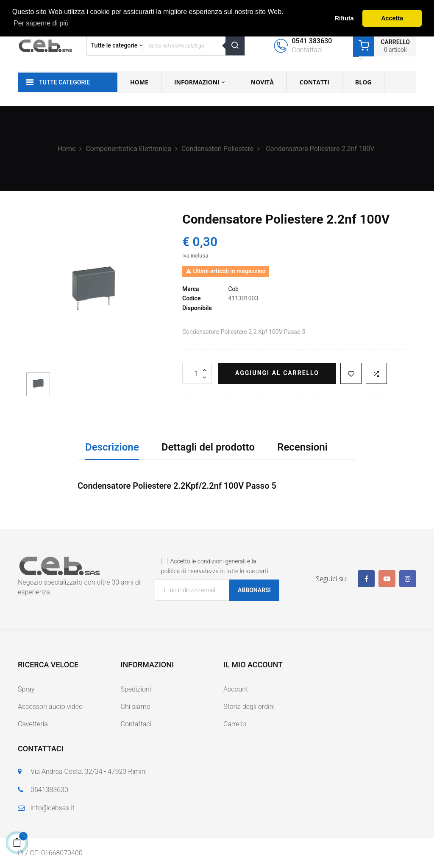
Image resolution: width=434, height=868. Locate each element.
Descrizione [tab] (112, 447)
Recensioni (302, 447)
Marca (191, 289)
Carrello (235, 724)
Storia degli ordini (249, 707)
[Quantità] (197, 373)
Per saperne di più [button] (41, 23)
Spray (26, 689)
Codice (191, 298)
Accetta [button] (392, 18)
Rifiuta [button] (344, 18)
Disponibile (197, 308)
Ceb (233, 289)
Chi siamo (136, 707)
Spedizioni (136, 689)
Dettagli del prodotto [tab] (208, 447)
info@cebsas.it (53, 808)
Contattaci (136, 724)
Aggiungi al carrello (277, 373)
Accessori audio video (50, 707)
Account (236, 689)
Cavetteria (33, 724)
